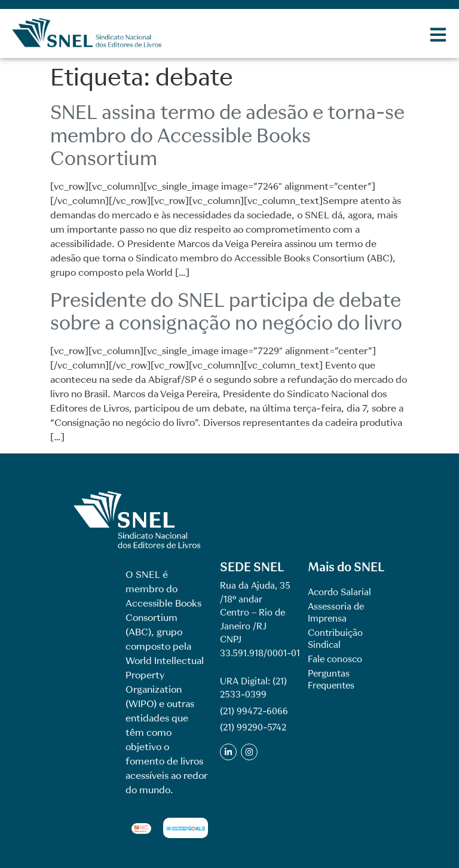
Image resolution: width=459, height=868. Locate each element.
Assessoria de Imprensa (336, 613)
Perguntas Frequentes (331, 680)
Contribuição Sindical (335, 639)
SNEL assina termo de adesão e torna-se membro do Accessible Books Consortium (227, 135)
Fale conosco (335, 659)
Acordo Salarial (339, 592)
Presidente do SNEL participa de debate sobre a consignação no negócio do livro (226, 311)
